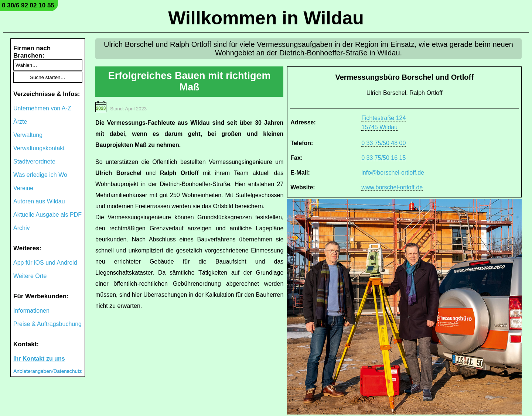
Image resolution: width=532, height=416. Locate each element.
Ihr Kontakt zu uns (39, 359)
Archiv (21, 228)
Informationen (31, 311)
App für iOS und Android (45, 263)
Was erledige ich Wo (40, 175)
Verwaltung (28, 135)
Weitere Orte (30, 276)
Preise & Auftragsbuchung (47, 324)
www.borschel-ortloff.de (392, 187)
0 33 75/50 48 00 (383, 143)
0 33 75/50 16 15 (383, 158)
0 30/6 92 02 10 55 (28, 5)
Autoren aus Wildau (39, 201)
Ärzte (20, 122)
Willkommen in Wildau (266, 18)
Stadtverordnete (34, 161)
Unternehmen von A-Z (42, 108)
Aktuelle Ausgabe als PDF (47, 215)
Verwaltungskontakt (39, 148)
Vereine (23, 188)
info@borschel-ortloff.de (393, 173)
